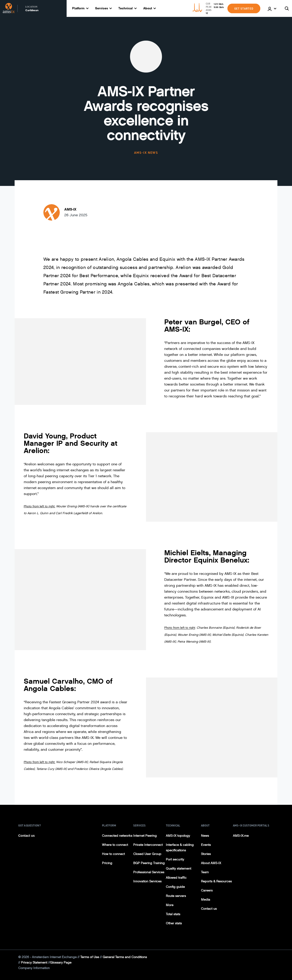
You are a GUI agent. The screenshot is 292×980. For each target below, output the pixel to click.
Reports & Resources (216, 881)
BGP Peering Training (149, 863)
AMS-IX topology (178, 836)
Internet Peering (145, 836)
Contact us (26, 836)
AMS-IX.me (241, 836)
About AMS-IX (211, 863)
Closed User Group (147, 854)
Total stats (173, 914)
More (170, 905)
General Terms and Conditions (125, 957)
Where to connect (115, 845)
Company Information (34, 968)
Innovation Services (147, 881)
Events (206, 845)
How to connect (113, 854)
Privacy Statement (34, 963)
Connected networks (117, 836)
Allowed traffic (176, 878)
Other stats (174, 923)
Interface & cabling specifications (180, 848)
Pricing (107, 863)
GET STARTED (244, 8)
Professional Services (149, 872)
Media (206, 900)
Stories (206, 854)
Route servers (176, 896)
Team (205, 872)
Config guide (175, 887)
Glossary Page (61, 963)
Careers (207, 890)
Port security (175, 859)
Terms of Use (90, 957)
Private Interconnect (148, 845)
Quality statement (179, 869)
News (205, 836)
